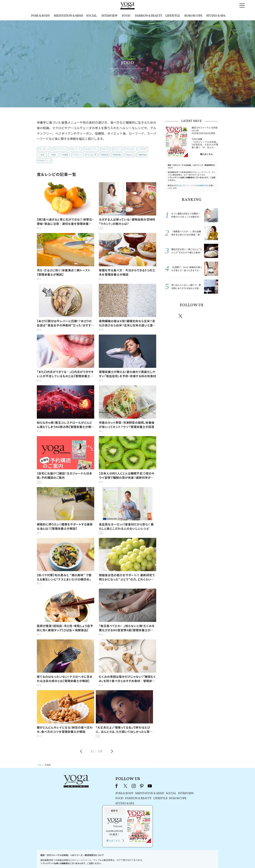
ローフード (76, 149)
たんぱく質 (92, 155)
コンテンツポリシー (145, 859)
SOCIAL (91, 16)
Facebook (171, 316)
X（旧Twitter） (92, 786)
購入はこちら (206, 154)
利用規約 (104, 859)
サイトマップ (175, 859)
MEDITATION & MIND (69, 16)
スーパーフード (61, 149)
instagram (191, 316)
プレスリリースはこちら (85, 859)
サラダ (144, 149)
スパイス (106, 149)
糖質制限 (142, 155)
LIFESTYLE (173, 16)
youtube (117, 786)
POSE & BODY (41, 16)
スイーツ (118, 149)
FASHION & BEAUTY (149, 16)
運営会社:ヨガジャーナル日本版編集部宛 (191, 185)
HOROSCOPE (193, 16)
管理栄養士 (118, 155)
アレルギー (131, 149)
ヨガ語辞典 (190, 859)
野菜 (54, 155)
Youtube (212, 316)
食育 (42, 155)
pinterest (202, 316)
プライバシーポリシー (122, 859)
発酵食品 (105, 155)
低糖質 (66, 155)
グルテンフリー (92, 149)
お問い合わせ (64, 859)
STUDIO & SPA (216, 16)
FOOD (126, 16)
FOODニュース (45, 161)
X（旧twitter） (181, 316)
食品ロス (131, 155)
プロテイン (78, 155)
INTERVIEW (110, 16)
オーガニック (45, 149)
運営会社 (162, 859)
